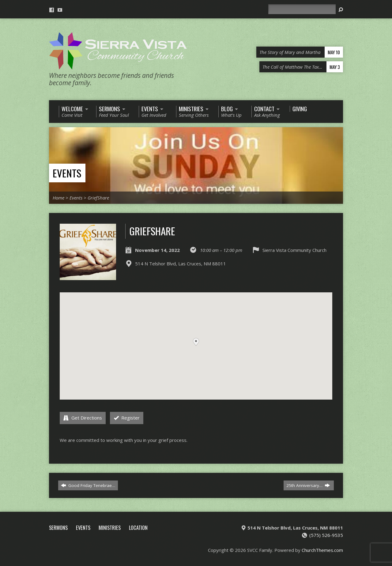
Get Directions (83, 418)
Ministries (110, 528)
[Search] (302, 9)
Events (67, 173)
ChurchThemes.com (322, 550)
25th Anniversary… (308, 485)
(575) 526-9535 (326, 535)
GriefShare (98, 198)
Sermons (58, 528)
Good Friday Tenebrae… (88, 485)
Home (58, 198)
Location (138, 528)
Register (127, 418)
